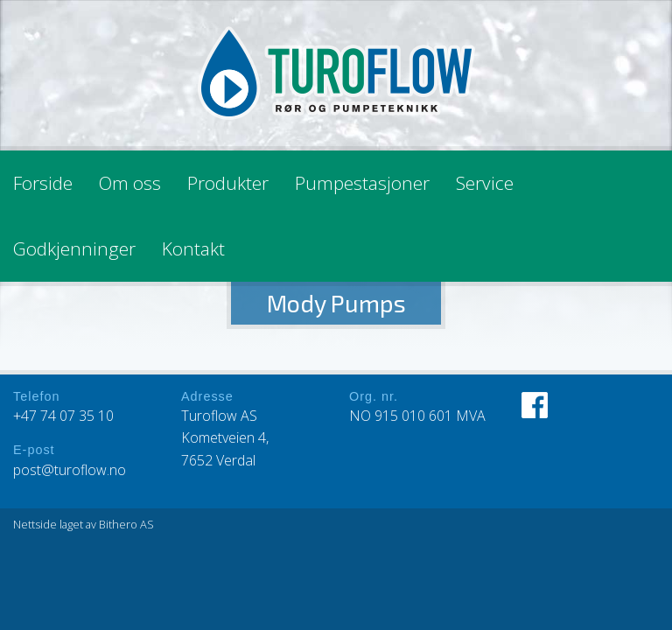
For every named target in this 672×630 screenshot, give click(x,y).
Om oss (130, 183)
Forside (43, 183)
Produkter (228, 183)
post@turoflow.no (70, 470)
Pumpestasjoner (362, 183)
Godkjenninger (74, 248)
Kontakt (193, 248)
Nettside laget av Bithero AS (84, 524)
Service (485, 183)
